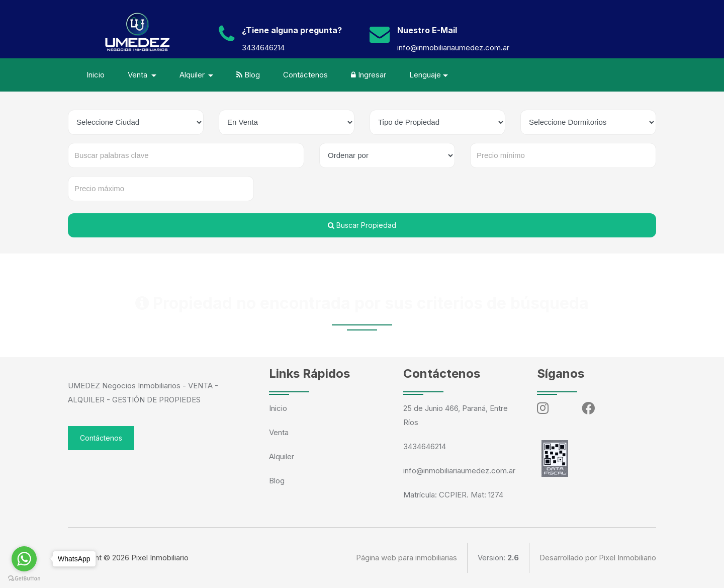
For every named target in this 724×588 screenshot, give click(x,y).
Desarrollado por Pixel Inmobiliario (598, 558)
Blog (248, 75)
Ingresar (369, 75)
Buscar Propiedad (362, 225)
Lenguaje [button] (425, 75)
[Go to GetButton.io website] (24, 578)
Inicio (96, 75)
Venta (279, 432)
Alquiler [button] (193, 75)
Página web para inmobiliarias (406, 558)
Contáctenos (305, 75)
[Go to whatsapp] (24, 559)
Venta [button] (139, 75)
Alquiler (282, 456)
